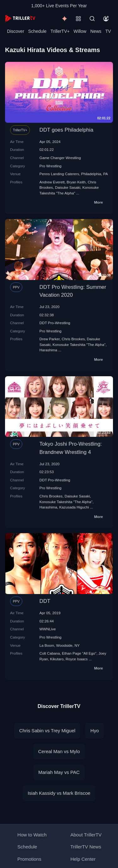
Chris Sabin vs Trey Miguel (47, 731)
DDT (45, 601)
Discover (15, 31)
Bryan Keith (76, 182)
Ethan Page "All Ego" (79, 653)
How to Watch (32, 835)
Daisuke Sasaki (68, 187)
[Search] (92, 19)
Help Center (83, 859)
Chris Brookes (73, 339)
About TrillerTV (86, 835)
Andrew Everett (52, 182)
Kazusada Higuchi (74, 507)
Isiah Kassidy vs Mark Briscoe (59, 793)
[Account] (106, 19)
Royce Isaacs (76, 659)
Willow (80, 31)
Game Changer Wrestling (60, 158)
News (96, 31)
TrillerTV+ (60, 31)
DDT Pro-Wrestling (55, 323)
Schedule (37, 31)
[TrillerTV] (20, 18)
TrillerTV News (86, 847)
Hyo (95, 731)
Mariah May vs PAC (59, 772)
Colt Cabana (50, 653)
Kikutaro (57, 659)
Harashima (48, 350)
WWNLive (48, 629)
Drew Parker (49, 339)
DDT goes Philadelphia (66, 130)
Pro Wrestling (50, 166)
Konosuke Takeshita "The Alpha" (79, 345)
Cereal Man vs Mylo (59, 751)
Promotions (29, 859)
